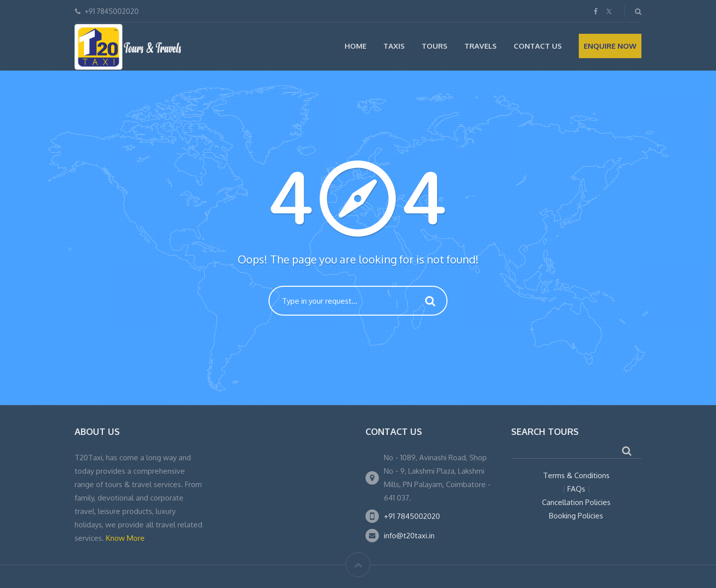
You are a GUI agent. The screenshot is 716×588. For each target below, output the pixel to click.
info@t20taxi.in (409, 536)
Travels (481, 46)
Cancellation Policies (576, 502)
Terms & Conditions (576, 475)
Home (356, 46)
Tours (435, 46)
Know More (125, 538)
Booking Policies (576, 516)
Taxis (394, 46)
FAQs (576, 489)
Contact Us (538, 46)
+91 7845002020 (412, 516)
